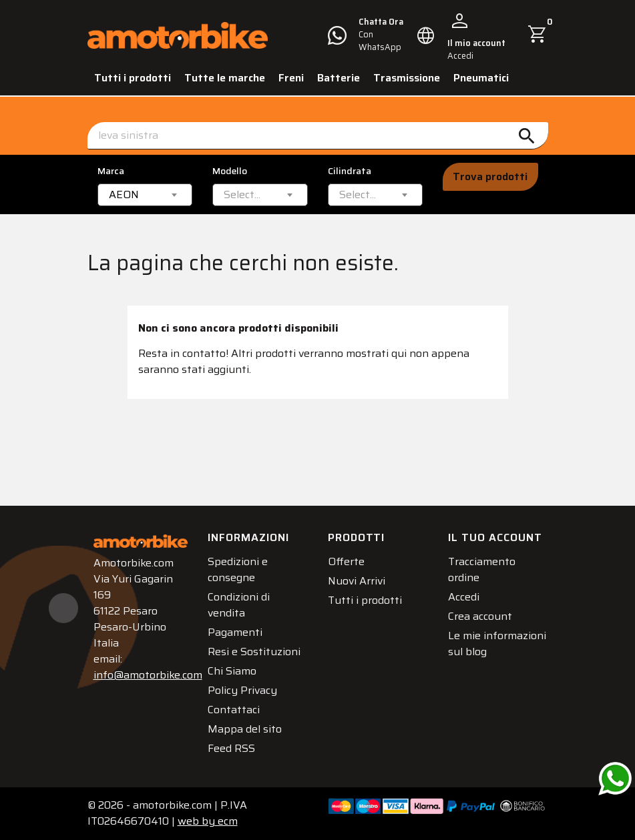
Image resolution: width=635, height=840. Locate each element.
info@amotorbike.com (148, 675)
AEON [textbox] (124, 195)
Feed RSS (231, 748)
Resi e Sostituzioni (254, 652)
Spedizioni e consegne (238, 569)
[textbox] (242, 195)
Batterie (339, 78)
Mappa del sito (245, 729)
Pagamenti (235, 632)
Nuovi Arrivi (357, 581)
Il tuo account (495, 537)
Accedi (464, 597)
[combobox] (145, 195)
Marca (111, 171)
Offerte (346, 561)
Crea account (480, 616)
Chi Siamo (232, 671)
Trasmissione (407, 78)
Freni (291, 78)
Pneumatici (481, 78)
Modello (230, 171)
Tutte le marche (225, 78)
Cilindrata (350, 171)
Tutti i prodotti (133, 78)
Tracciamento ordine (482, 569)
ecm (208, 821)
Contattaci (234, 710)
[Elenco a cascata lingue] (426, 35)
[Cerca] (318, 136)
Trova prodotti (490, 176)
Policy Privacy (242, 690)
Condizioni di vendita (239, 605)
